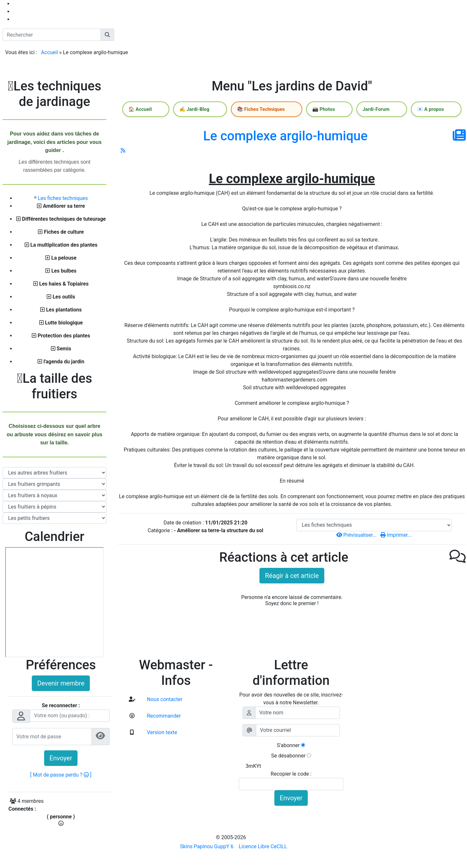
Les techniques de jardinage (55, 94)
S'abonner (288, 745)
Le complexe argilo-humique (285, 137)
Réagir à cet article (292, 577)
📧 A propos (418, 110)
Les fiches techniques (63, 198)
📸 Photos (326, 110)
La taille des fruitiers (54, 386)
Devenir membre (61, 683)
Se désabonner (288, 756)
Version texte (161, 732)
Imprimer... (396, 536)
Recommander (163, 716)
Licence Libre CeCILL (262, 846)
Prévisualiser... (357, 536)
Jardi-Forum (371, 110)
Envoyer (61, 758)
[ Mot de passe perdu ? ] (61, 775)
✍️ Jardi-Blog (211, 110)
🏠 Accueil (164, 110)
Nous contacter (164, 699)
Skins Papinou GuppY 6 (208, 846)
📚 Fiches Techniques (270, 110)
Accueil (49, 52)
